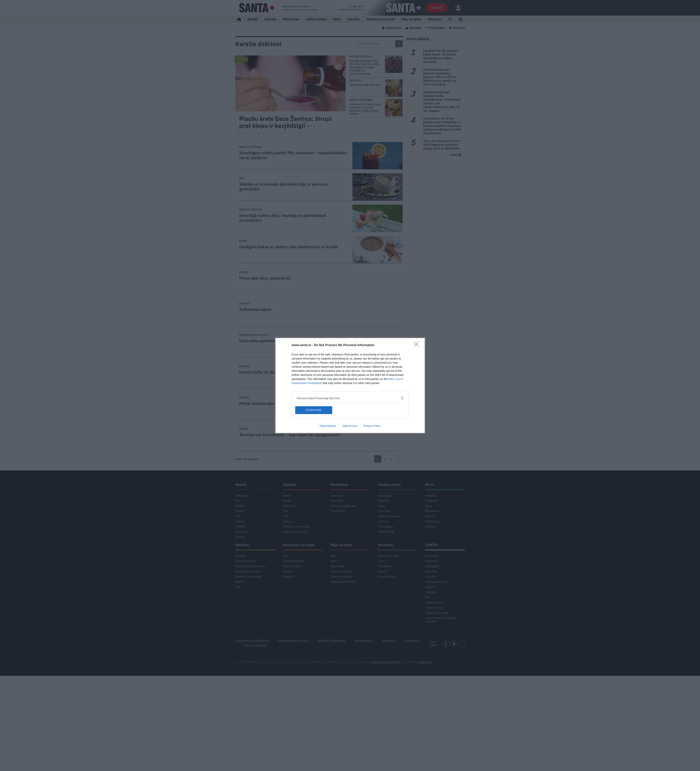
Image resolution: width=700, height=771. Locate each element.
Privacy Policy (372, 426)
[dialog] (350, 385)
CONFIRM (314, 410)
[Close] (417, 345)
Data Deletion (328, 426)
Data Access (350, 426)
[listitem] (350, 398)
